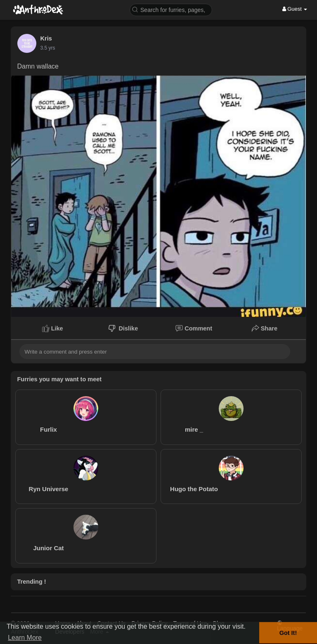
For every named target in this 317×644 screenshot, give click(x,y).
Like (53, 328)
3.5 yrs (48, 48)
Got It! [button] (288, 633)
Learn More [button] (25, 638)
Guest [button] (295, 9)
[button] (171, 9)
